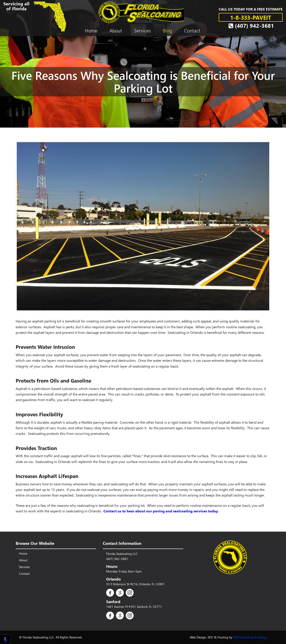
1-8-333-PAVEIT (251, 17)
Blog (167, 30)
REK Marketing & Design (250, 637)
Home (91, 30)
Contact (192, 30)
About (116, 30)
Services (142, 30)
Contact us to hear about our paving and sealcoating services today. (161, 511)
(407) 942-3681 (251, 26)
